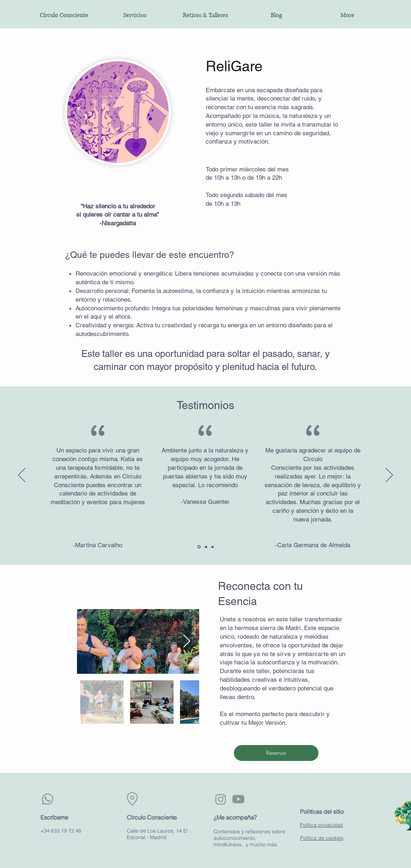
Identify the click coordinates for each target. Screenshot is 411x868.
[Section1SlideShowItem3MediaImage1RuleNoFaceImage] (213, 547)
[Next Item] (187, 641)
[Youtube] (238, 799)
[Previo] (22, 476)
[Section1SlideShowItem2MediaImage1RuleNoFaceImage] (206, 547)
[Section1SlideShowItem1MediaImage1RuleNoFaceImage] (199, 547)
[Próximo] (389, 476)
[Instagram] (221, 799)
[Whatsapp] (48, 799)
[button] (377, 14)
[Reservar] (276, 753)
